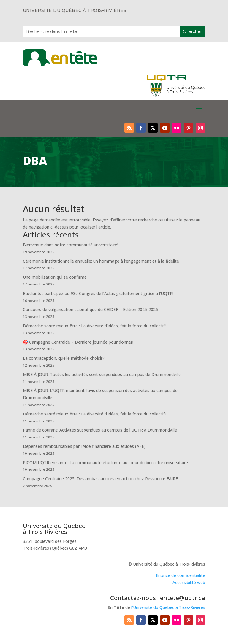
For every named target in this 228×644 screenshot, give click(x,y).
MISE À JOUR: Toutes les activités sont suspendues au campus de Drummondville (102, 374)
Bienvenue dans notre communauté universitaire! (71, 245)
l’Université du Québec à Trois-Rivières (168, 607)
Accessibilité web (189, 582)
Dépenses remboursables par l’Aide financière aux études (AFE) (84, 446)
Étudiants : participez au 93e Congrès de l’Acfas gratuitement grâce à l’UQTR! (98, 293)
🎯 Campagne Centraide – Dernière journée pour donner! (78, 342)
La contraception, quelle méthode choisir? (64, 358)
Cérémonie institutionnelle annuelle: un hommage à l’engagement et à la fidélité (101, 261)
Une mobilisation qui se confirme (55, 277)
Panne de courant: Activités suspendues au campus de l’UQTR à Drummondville (100, 430)
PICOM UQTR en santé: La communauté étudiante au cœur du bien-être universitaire (105, 463)
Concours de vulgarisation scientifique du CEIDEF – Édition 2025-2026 (90, 309)
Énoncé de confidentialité (180, 575)
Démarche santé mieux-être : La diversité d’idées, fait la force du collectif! (94, 326)
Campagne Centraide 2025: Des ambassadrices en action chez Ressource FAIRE (100, 479)
